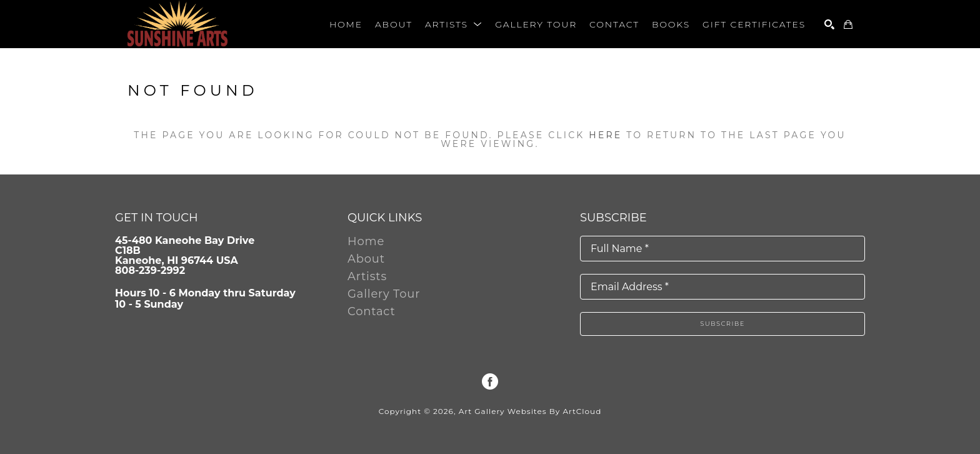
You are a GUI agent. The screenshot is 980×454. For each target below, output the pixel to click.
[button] (454, 24)
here (605, 135)
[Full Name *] (722, 249)
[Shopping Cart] (848, 24)
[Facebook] (490, 381)
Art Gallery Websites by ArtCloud (530, 411)
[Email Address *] (722, 287)
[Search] (829, 24)
